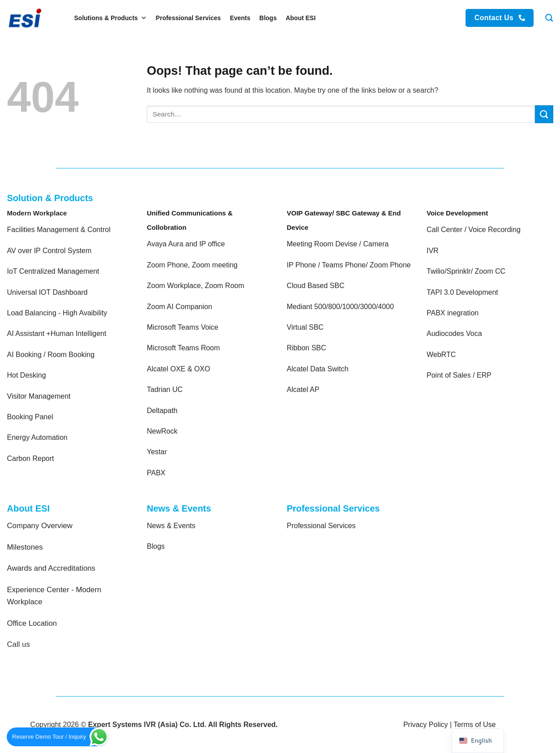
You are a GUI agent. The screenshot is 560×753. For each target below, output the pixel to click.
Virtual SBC (305, 327)
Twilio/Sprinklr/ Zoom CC (466, 271)
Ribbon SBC (307, 348)
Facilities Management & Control (59, 230)
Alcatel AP (303, 389)
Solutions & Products (111, 18)
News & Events (171, 526)
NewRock (162, 431)
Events (240, 18)
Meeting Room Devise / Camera (338, 244)
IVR (433, 251)
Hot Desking (27, 375)
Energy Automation (37, 437)
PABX (156, 473)
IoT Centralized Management (54, 271)
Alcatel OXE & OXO (178, 369)
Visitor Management (39, 396)
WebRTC (441, 355)
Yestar (157, 452)
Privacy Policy (426, 725)
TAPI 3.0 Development (462, 292)
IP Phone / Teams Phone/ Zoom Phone (349, 265)
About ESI (301, 18)
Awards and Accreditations (51, 568)
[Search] (549, 18)
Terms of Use (475, 725)
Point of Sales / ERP (459, 375)
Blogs (268, 18)
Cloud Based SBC (316, 286)
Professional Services (188, 18)
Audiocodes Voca (454, 333)
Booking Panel (30, 417)
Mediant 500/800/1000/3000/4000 (340, 307)
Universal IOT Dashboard (49, 292)
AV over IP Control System (49, 251)
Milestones (25, 547)
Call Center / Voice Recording (474, 230)
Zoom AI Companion (180, 307)
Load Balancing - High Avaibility (57, 313)
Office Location (32, 623)
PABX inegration (453, 313)
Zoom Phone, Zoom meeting (192, 265)
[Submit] (544, 114)
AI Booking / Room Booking (51, 355)
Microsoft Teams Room (183, 348)
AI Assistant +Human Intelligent (57, 333)
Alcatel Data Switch (318, 369)
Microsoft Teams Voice (183, 327)
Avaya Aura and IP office (186, 244)
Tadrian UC (165, 389)
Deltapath (162, 411)
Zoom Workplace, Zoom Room (196, 286)
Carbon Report (31, 458)
